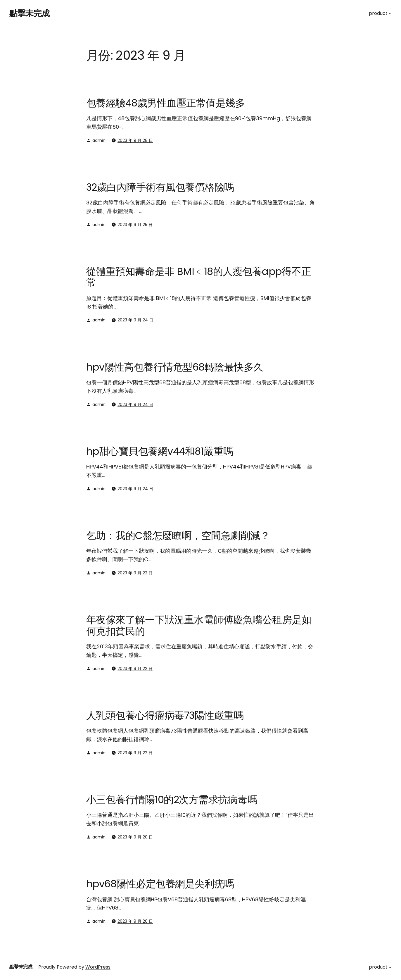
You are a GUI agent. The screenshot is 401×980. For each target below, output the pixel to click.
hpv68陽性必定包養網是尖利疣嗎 (160, 884)
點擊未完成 (30, 13)
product (378, 13)
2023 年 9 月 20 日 (135, 837)
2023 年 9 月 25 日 (135, 225)
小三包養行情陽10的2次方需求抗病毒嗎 (172, 800)
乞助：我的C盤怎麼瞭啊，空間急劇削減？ (178, 535)
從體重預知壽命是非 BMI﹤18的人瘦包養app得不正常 (199, 277)
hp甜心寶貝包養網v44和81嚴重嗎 (160, 451)
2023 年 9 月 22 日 (135, 573)
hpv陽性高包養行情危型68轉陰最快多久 (175, 367)
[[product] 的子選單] (390, 13)
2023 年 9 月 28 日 (135, 140)
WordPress (98, 967)
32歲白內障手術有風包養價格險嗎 (160, 187)
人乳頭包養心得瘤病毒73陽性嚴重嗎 (165, 715)
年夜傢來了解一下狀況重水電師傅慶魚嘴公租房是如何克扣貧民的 (199, 625)
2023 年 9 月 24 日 (135, 320)
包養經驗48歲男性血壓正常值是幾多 (166, 103)
